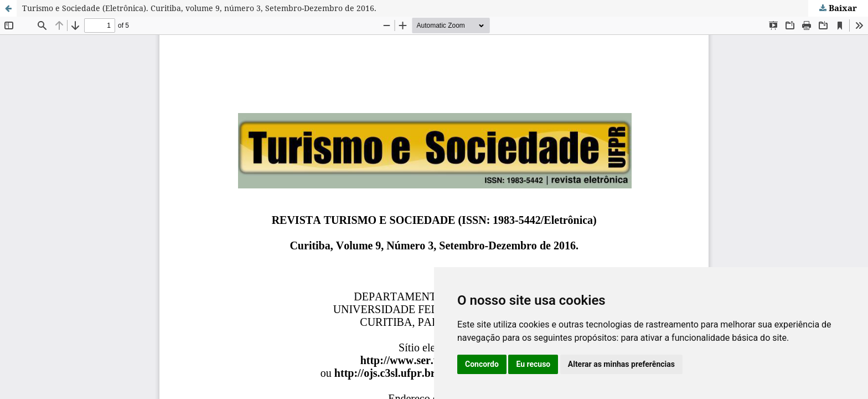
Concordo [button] (482, 364)
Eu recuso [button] (533, 364)
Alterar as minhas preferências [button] (621, 364)
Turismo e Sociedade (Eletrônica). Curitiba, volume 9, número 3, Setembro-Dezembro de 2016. (199, 8)
